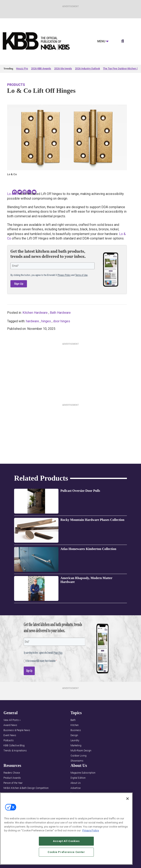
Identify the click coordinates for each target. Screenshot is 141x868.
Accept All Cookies (66, 841)
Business (76, 730)
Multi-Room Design (81, 751)
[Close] (128, 799)
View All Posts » (12, 720)
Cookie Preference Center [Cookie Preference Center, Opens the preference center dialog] (66, 852)
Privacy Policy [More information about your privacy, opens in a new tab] (91, 830)
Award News (10, 725)
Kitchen (75, 725)
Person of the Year (13, 783)
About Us (76, 783)
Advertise (76, 788)
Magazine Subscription (83, 773)
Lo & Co (13, 194)
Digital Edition (78, 778)
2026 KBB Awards (41, 69)
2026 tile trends (63, 69)
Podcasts (9, 741)
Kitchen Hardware (35, 313)
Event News (10, 735)
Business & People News (17, 730)
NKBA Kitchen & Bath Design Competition (26, 788)
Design (74, 735)
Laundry (75, 741)
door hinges (62, 321)
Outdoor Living (78, 756)
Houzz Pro (22, 69)
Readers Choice (12, 773)
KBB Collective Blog (14, 746)
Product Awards (12, 778)
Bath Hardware (60, 313)
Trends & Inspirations (15, 751)
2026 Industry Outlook (87, 69)
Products (16, 85)
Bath (73, 720)
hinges (46, 321)
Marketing (76, 746)
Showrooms (77, 761)
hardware (32, 321)
